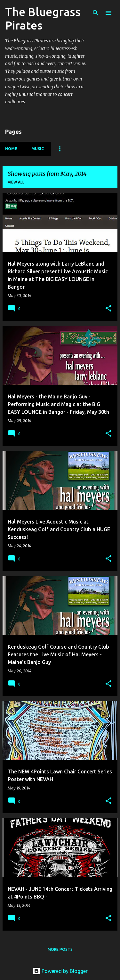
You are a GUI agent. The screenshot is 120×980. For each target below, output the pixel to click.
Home (11, 149)
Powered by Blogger (60, 971)
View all (16, 182)
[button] (108, 309)
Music (38, 149)
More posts (60, 949)
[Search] (96, 13)
